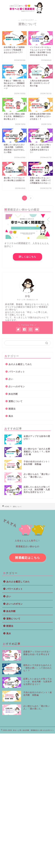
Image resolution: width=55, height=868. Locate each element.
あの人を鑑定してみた (20, 364)
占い (11, 379)
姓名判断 (13, 394)
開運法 (12, 409)
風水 (11, 416)
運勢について (16, 401)
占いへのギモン (17, 386)
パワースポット (17, 372)
